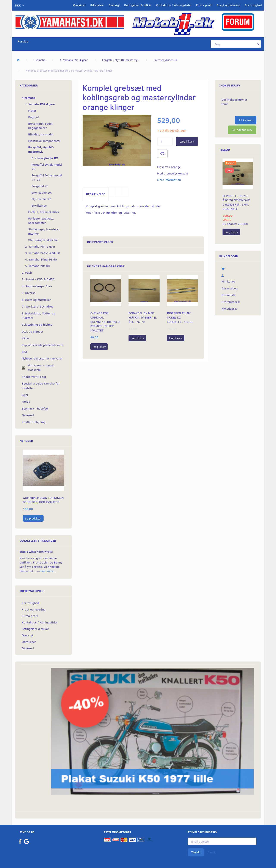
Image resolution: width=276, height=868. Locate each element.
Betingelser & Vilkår (138, 5)
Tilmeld (196, 852)
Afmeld (212, 852)
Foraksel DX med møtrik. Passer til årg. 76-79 (143, 317)
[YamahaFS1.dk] (70, 22)
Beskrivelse (96, 194)
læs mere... (48, 571)
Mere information (169, 180)
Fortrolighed (253, 5)
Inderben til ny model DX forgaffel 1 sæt (180, 317)
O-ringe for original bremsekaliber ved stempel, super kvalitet (105, 322)
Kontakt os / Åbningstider (174, 5)
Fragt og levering (229, 5)
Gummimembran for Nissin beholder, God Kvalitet (43, 500)
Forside (23, 41)
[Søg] (259, 44)
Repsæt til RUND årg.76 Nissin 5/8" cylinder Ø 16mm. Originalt (236, 202)
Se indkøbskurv (242, 130)
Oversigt (114, 5)
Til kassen (246, 120)
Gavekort (79, 5)
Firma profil (204, 5)
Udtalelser (97, 5)
